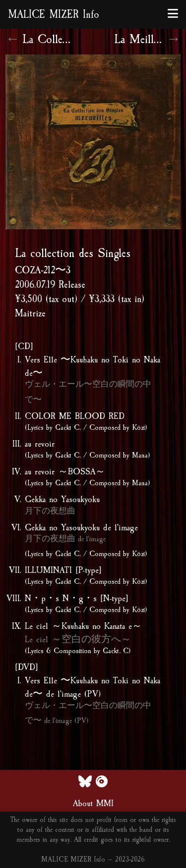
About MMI (93, 803)
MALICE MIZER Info (54, 14)
